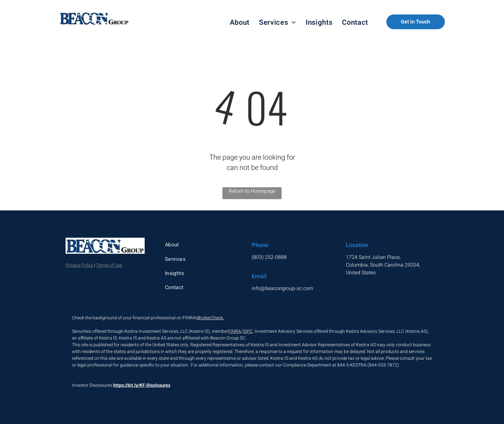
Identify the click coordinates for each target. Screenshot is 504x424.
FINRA (235, 331)
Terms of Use (109, 265)
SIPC (248, 331)
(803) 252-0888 (269, 257)
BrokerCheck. (211, 318)
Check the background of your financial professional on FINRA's (135, 318)
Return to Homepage (252, 191)
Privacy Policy (79, 265)
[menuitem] (240, 23)
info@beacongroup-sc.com (282, 288)
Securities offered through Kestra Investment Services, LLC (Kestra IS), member (150, 331)
